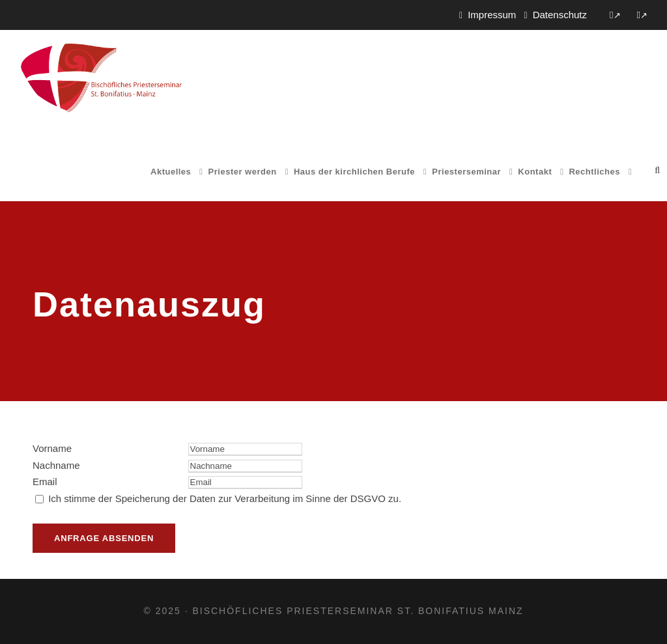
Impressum (492, 15)
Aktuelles (171, 172)
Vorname (52, 448)
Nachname (56, 465)
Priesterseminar (466, 172)
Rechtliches (594, 172)
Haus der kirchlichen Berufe (354, 172)
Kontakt (535, 172)
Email (45, 482)
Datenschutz (560, 15)
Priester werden (243, 172)
